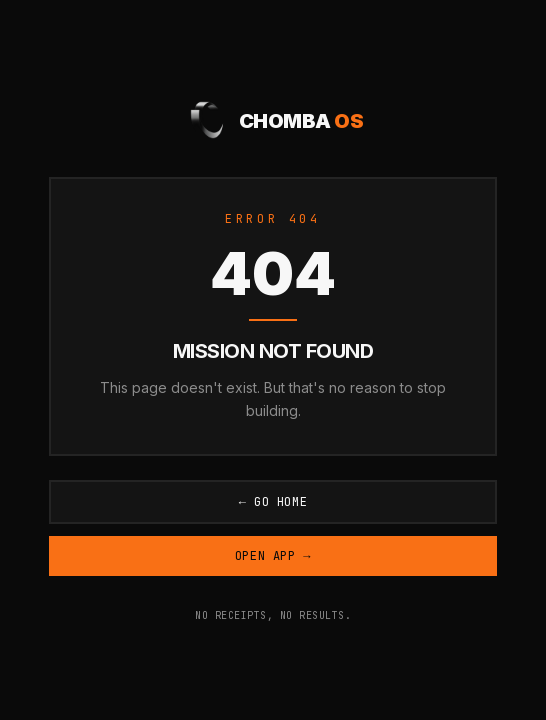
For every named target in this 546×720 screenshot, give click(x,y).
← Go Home (273, 502)
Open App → (273, 556)
